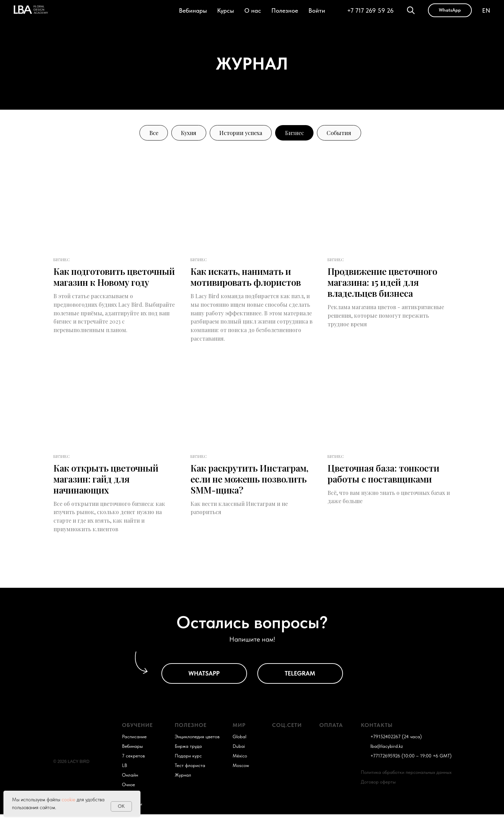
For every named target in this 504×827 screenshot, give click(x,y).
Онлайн (130, 788)
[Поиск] (411, 10)
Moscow (241, 778)
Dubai (239, 759)
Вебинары (193, 10)
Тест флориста (190, 778)
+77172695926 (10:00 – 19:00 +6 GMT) (411, 768)
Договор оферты (378, 794)
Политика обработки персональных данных (406, 785)
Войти (317, 10)
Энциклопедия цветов (197, 749)
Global (239, 749)
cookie (69, 800)
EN (486, 10)
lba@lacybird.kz (387, 759)
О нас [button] (253, 10)
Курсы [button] (226, 10)
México (240, 768)
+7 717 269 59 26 (370, 10)
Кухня (184, 133)
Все (146, 133)
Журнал (183, 788)
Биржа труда (188, 759)
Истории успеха (240, 133)
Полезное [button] (285, 10)
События (346, 133)
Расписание (134, 749)
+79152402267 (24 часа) (396, 749)
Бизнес (298, 133)
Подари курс (188, 768)
